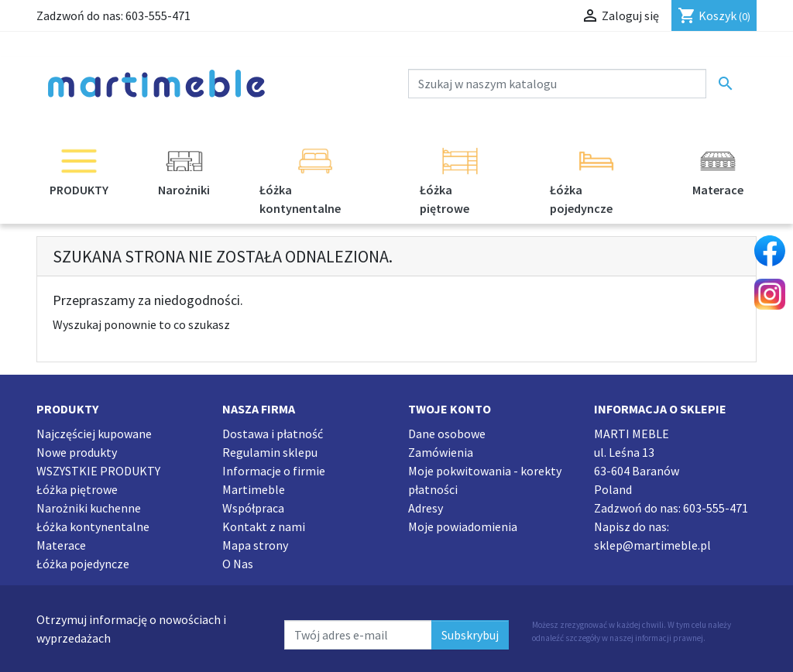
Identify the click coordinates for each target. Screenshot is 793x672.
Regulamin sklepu (270, 452)
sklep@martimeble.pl (652, 545)
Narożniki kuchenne (89, 508)
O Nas (238, 564)
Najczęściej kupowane (94, 434)
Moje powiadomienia (463, 526)
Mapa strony (255, 545)
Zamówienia (441, 452)
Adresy (426, 508)
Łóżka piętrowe (77, 489)
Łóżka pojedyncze (83, 564)
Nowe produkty (77, 452)
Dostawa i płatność (273, 434)
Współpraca (253, 508)
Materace (61, 545)
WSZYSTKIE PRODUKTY (98, 471)
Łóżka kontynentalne (93, 526)
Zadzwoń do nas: (113, 15)
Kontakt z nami (264, 526)
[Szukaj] (557, 84)
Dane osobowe (447, 434)
